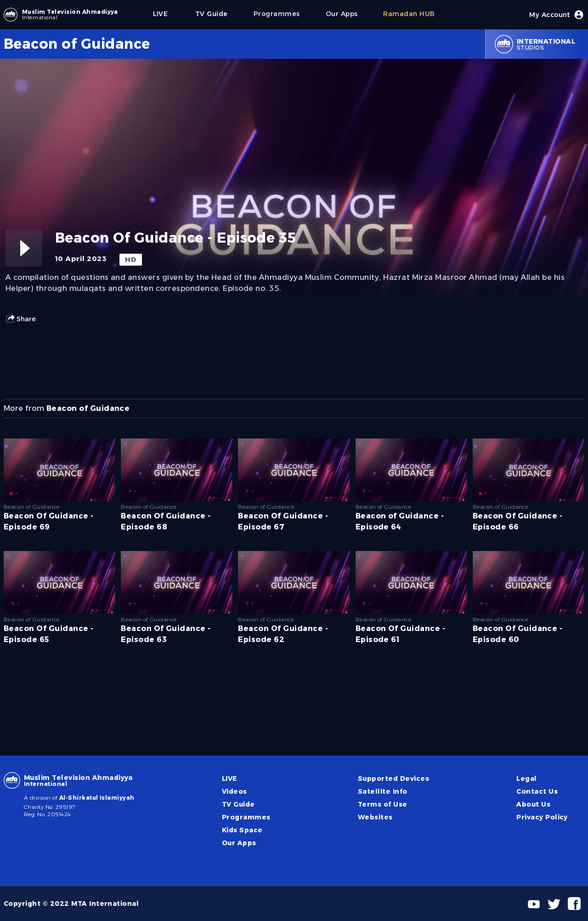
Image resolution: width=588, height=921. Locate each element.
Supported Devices (393, 779)
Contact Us (537, 791)
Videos (235, 791)
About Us (533, 804)
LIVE (229, 779)
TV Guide (238, 804)
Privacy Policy (542, 817)
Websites (375, 817)
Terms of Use (383, 804)
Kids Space (242, 830)
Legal (526, 779)
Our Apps (239, 843)
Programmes (246, 817)
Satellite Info (383, 791)
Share (21, 319)
